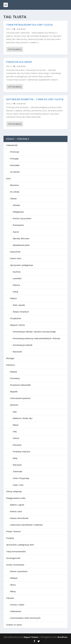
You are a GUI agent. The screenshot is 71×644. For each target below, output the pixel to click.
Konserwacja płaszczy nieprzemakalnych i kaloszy (37, 338)
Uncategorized (13, 558)
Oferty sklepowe (14, 491)
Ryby (15, 458)
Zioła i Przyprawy (21, 478)
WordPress (62, 637)
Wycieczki (17, 352)
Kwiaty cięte (16, 511)
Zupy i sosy (18, 485)
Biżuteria (15, 185)
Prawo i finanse (13, 531)
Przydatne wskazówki (20, 385)
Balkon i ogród (17, 505)
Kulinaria (10, 365)
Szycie (16, 232)
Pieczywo (17, 445)
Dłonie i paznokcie (19, 571)
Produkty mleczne (21, 452)
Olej (15, 432)
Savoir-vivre (16, 258)
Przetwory (15, 378)
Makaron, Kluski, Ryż (23, 418)
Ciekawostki (12, 145)
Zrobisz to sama (14, 625)
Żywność (14, 405)
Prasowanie (18, 225)
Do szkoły (15, 192)
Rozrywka (15, 165)
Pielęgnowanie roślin (16, 498)
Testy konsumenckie (16, 551)
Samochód (15, 252)
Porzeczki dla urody (19, 62)
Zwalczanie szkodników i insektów (26, 525)
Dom (8, 178)
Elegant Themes (31, 637)
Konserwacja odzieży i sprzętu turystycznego (34, 332)
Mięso (16, 425)
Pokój (16, 292)
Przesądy (14, 159)
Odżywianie (16, 611)
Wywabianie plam (21, 245)
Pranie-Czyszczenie (22, 218)
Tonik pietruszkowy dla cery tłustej (29, 25)
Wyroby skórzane (21, 238)
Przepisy (10, 538)
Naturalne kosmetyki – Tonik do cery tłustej (35, 99)
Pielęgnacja (18, 212)
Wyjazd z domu (18, 325)
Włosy (13, 591)
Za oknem (15, 172)
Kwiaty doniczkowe (19, 518)
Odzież (13, 199)
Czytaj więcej (15, 49)
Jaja (15, 412)
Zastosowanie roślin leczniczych (25, 618)
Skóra (8, 29)
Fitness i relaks (17, 605)
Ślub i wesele (19, 305)
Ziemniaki (18, 471)
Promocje (15, 152)
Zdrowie (10, 598)
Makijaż (14, 578)
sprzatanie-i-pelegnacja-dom (20, 545)
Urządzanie (16, 318)
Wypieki (14, 392)
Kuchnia (17, 272)
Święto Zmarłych (21, 312)
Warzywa (17, 465)
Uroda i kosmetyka (15, 565)
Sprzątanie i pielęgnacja (22, 265)
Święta (13, 298)
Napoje (14, 372)
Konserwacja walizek (23, 345)
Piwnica (16, 285)
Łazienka (17, 278)
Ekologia (10, 358)
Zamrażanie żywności (20, 398)
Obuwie (16, 205)
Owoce (16, 438)
